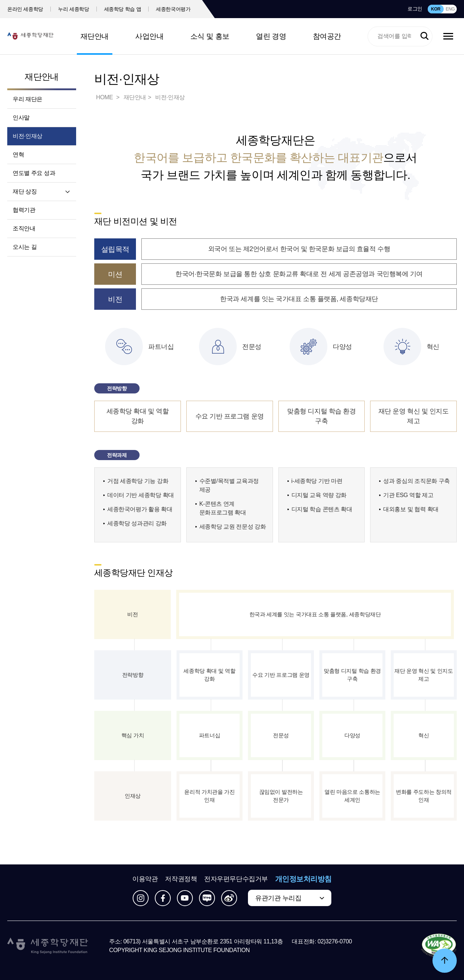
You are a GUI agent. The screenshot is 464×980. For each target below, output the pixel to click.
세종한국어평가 (173, 9)
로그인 (415, 9)
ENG (450, 9)
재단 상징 (25, 191)
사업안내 (149, 36)
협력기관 (24, 210)
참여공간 (327, 36)
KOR (436, 9)
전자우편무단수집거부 (236, 879)
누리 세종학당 (73, 9)
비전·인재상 (28, 136)
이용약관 (145, 879)
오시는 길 (25, 247)
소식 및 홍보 (210, 36)
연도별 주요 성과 (34, 173)
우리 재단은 (28, 99)
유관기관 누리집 (278, 898)
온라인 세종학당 (25, 9)
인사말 (21, 118)
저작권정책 (181, 879)
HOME (105, 97)
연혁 (18, 155)
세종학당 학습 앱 (123, 9)
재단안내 (95, 36)
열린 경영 (271, 36)
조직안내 (24, 228)
